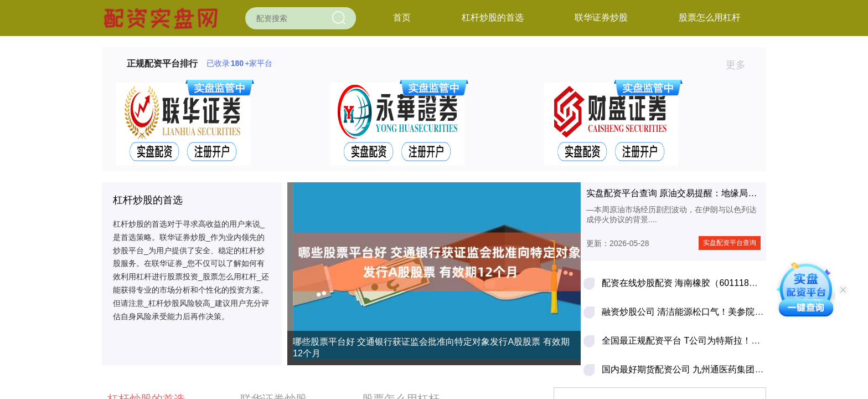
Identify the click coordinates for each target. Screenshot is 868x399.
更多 (740, 65)
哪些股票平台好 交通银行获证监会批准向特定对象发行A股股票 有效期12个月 (431, 347)
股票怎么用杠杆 (710, 17)
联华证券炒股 (601, 17)
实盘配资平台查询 (730, 243)
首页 (402, 17)
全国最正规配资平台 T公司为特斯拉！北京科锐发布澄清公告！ (725, 341)
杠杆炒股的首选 (493, 17)
